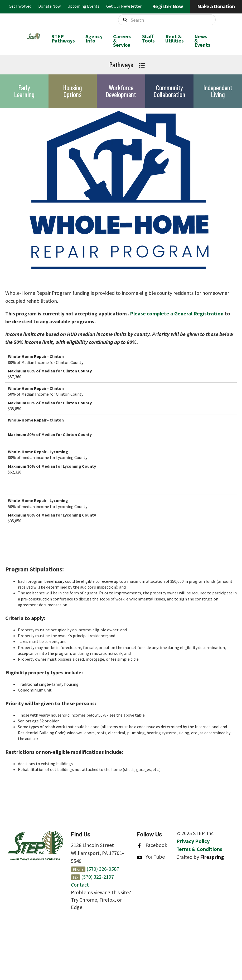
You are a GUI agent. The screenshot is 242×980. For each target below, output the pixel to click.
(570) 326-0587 (103, 869)
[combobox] (167, 20)
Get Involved (20, 6)
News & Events (202, 41)
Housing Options (72, 91)
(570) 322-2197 (98, 877)
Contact (80, 885)
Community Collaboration (170, 91)
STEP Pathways (63, 38)
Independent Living (218, 91)
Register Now (168, 6)
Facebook (156, 845)
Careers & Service (122, 41)
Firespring (212, 857)
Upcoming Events (83, 6)
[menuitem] (63, 41)
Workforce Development (121, 91)
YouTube (155, 857)
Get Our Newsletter (124, 6)
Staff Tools (148, 38)
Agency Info (94, 38)
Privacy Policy (193, 841)
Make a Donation (216, 6)
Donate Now (49, 6)
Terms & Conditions (199, 849)
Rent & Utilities (175, 38)
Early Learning (24, 91)
